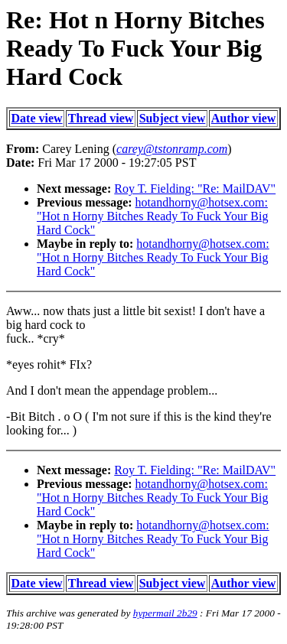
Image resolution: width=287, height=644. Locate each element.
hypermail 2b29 (165, 613)
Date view (37, 118)
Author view (244, 118)
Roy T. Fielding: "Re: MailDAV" (195, 189)
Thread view (101, 118)
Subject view (173, 118)
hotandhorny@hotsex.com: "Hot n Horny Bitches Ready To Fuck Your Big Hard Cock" (152, 216)
